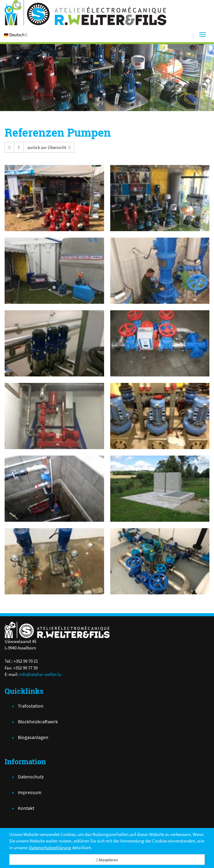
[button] (16, 35)
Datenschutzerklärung (50, 848)
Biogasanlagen (33, 737)
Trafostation (31, 706)
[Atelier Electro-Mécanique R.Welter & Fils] (107, 13)
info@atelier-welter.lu (40, 674)
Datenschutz (31, 777)
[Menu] (203, 34)
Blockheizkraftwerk (38, 721)
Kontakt (26, 808)
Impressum (30, 792)
